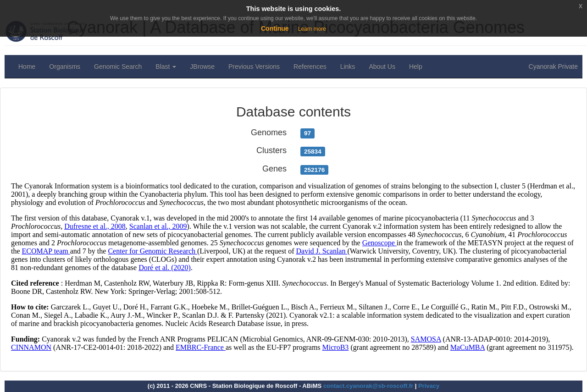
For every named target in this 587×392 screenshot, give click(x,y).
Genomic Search (118, 66)
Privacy (429, 386)
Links (348, 66)
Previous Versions (254, 66)
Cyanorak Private (553, 66)
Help (416, 66)
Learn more (312, 29)
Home (27, 66)
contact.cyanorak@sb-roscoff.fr (368, 386)
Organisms (65, 66)
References (310, 66)
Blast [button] (166, 66)
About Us (382, 66)
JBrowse (202, 66)
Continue (275, 28)
